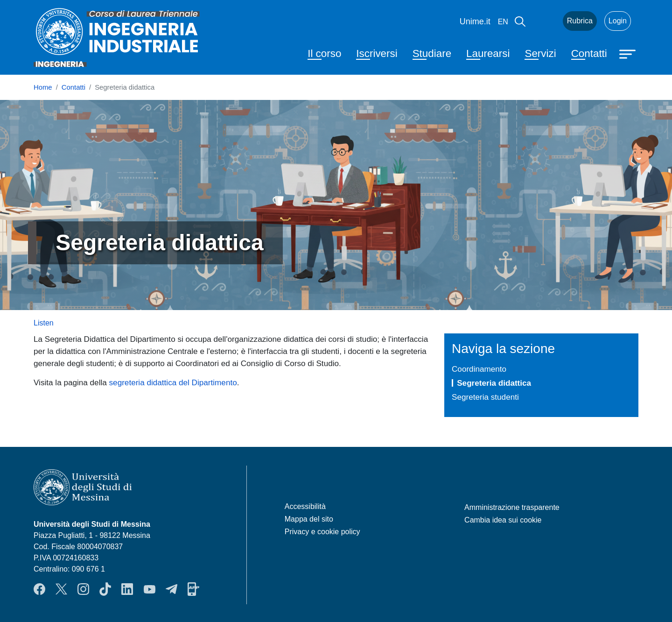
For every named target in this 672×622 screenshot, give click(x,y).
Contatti (589, 53)
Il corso (324, 53)
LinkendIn (127, 589)
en (503, 22)
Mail (544, 21)
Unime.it (475, 21)
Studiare (432, 53)
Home (43, 87)
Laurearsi (488, 53)
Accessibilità (305, 506)
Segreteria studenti (485, 397)
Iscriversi (377, 53)
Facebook (39, 589)
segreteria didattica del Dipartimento (173, 382)
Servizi (540, 53)
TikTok (105, 589)
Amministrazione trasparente (512, 507)
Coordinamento (479, 369)
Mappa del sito (309, 519)
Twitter (61, 589)
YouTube (150, 589)
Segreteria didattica (494, 383)
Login (618, 21)
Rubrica (580, 21)
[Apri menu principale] (629, 53)
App (193, 589)
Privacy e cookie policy (322, 532)
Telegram (171, 589)
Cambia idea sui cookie (503, 520)
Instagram (83, 589)
